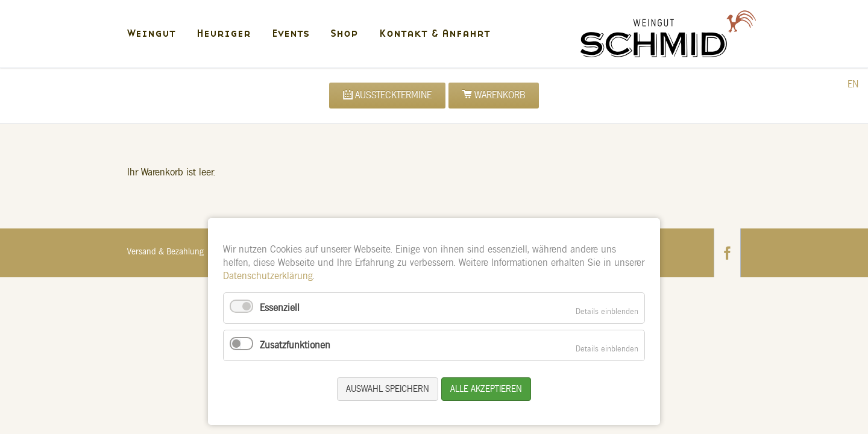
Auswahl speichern (388, 389)
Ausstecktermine (393, 95)
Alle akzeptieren (486, 389)
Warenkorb (500, 95)
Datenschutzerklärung (268, 276)
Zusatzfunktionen (295, 345)
